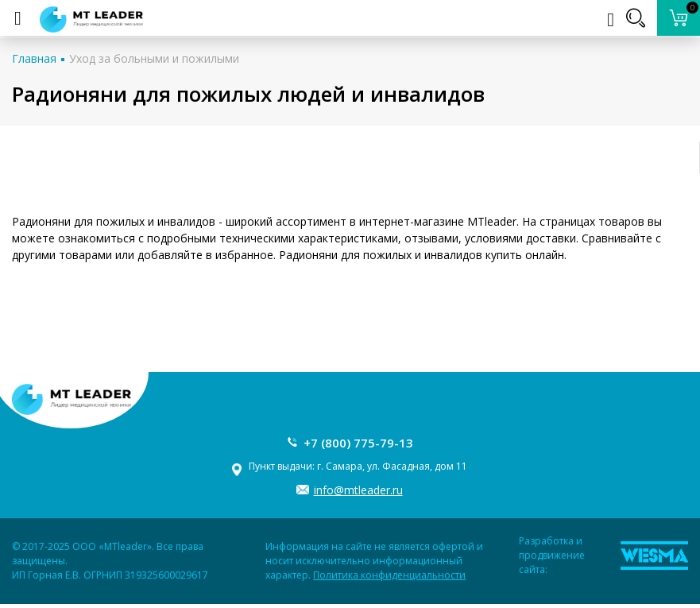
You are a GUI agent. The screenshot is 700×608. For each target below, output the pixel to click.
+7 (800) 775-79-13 (358, 443)
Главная (34, 58)
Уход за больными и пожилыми (154, 58)
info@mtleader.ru (358, 490)
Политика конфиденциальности (389, 575)
